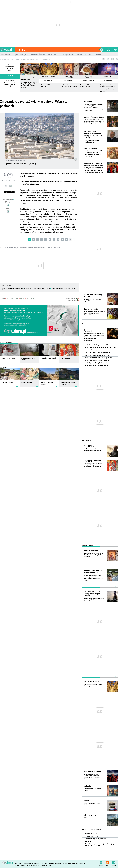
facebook (112, 59)
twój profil (109, 50)
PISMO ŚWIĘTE (13, 248)
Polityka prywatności (78, 864)
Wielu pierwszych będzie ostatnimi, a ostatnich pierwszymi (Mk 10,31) (10, 84)
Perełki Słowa (90, 446)
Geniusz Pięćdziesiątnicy (16, 288)
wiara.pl (8, 50)
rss (108, 59)
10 (66, 239)
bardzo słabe (10, 298)
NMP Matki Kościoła (49, 81)
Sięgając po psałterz (92, 461)
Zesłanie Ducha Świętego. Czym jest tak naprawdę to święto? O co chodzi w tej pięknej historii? (94, 121)
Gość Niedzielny (73, 2)
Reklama (52, 864)
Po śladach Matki (69, 81)
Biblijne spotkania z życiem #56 (60, 288)
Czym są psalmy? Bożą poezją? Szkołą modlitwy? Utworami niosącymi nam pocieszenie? (93, 465)
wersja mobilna (99, 2)
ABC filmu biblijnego (92, 771)
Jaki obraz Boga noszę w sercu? (88, 81)
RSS (107, 862)
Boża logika (26, 80)
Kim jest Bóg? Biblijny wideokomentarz (93, 572)
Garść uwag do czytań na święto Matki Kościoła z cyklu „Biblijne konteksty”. (69, 86)
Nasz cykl (108, 77)
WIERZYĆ (57, 248)
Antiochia (4, 288)
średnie (22, 298)
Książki (87, 801)
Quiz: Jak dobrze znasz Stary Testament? (98, 360)
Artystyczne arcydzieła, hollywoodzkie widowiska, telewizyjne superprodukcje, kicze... (92, 777)
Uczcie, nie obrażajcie (93, 163)
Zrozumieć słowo (49, 77)
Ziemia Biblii (4, 367)
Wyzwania (85, 289)
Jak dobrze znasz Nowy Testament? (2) (98, 353)
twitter (117, 59)
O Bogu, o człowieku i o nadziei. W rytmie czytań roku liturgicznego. (94, 599)
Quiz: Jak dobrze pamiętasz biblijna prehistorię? (100, 348)
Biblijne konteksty (69, 77)
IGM (21, 864)
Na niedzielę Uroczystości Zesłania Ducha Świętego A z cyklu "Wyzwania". (94, 313)
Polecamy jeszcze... (88, 441)
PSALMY (21, 248)
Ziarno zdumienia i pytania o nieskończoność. (92, 141)
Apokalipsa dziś (108, 81)
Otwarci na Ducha (91, 834)
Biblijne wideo (90, 815)
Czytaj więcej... (29, 93)
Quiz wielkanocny (91, 350)
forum (16, 2)
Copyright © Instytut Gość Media (24, 866)
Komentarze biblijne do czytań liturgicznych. (93, 685)
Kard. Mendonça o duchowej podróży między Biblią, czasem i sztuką (93, 135)
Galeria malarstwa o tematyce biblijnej (93, 790)
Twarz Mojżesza (90, 148)
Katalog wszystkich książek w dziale (93, 804)
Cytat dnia (10, 81)
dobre (28, 298)
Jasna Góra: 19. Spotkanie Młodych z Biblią (37, 288)
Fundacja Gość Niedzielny (63, 864)
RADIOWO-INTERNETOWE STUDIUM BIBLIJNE (39, 248)
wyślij (6, 186)
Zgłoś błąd (114, 862)
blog (24, 2)
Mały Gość (86, 2)
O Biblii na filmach (89, 818)
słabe (17, 298)
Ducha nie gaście (91, 309)
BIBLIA (6, 248)
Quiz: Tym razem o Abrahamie (91, 330)
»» (74, 239)
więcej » (10, 88)
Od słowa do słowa (88, 586)
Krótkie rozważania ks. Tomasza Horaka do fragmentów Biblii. (93, 450)
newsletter (101, 862)
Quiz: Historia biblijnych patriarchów (97, 345)
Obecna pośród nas (92, 836)
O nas (16, 864)
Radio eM (61, 2)
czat (32, 2)
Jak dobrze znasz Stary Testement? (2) (97, 355)
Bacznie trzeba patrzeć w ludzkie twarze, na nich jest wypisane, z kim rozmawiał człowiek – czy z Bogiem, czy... (93, 153)
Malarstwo (88, 786)
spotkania (50, 2)
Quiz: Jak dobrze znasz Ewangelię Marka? (98, 358)
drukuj (10, 186)
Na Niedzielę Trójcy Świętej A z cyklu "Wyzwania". (92, 300)
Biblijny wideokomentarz (90, 565)
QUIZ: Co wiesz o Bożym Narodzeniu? (97, 365)
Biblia (24, 50)
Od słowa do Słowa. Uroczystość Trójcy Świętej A (92, 594)
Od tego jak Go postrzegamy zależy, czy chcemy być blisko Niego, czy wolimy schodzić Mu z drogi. (93, 578)
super (33, 298)
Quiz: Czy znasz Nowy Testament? (96, 363)
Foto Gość (45, 864)
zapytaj (40, 2)
